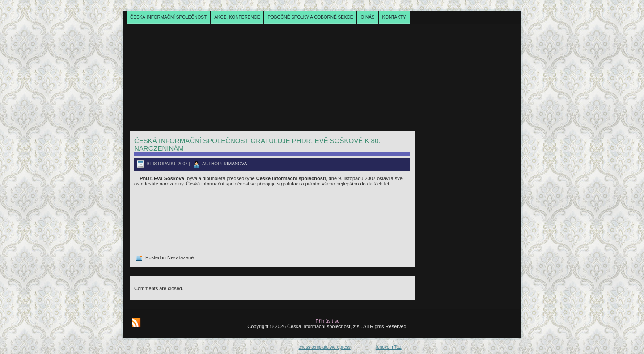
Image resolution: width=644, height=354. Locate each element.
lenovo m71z (389, 347)
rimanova (235, 164)
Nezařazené (180, 257)
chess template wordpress (325, 347)
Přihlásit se (328, 321)
